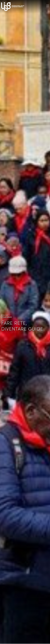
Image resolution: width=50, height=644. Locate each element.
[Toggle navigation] (48, 6)
